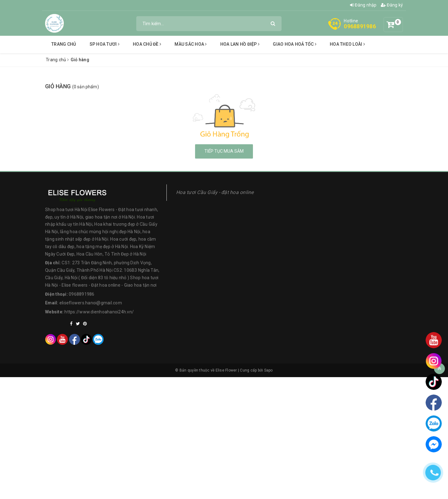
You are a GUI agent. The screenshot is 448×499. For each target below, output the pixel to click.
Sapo (268, 370)
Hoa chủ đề (147, 44)
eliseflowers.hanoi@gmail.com (91, 303)
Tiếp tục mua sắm (224, 151)
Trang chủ (64, 44)
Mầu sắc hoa (191, 44)
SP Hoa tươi (105, 44)
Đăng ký (392, 5)
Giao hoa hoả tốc (295, 44)
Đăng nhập (363, 5)
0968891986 (360, 26)
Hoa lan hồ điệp (240, 44)
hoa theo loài (347, 44)
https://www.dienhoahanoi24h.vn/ (99, 312)
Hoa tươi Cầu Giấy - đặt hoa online (215, 192)
